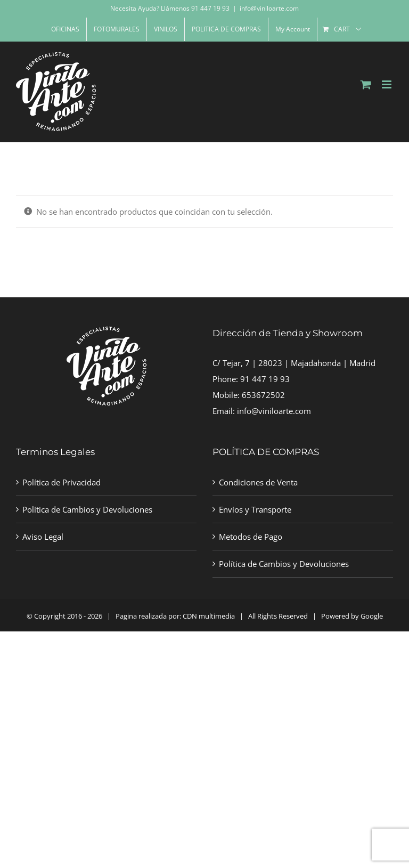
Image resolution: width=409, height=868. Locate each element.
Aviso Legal (43, 537)
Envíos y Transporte (255, 509)
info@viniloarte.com (269, 8)
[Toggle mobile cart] (366, 84)
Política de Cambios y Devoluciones (87, 509)
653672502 (263, 395)
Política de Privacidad (62, 482)
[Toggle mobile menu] (387, 84)
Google (372, 616)
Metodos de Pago (251, 537)
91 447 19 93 (265, 379)
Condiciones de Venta (258, 482)
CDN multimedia (209, 616)
